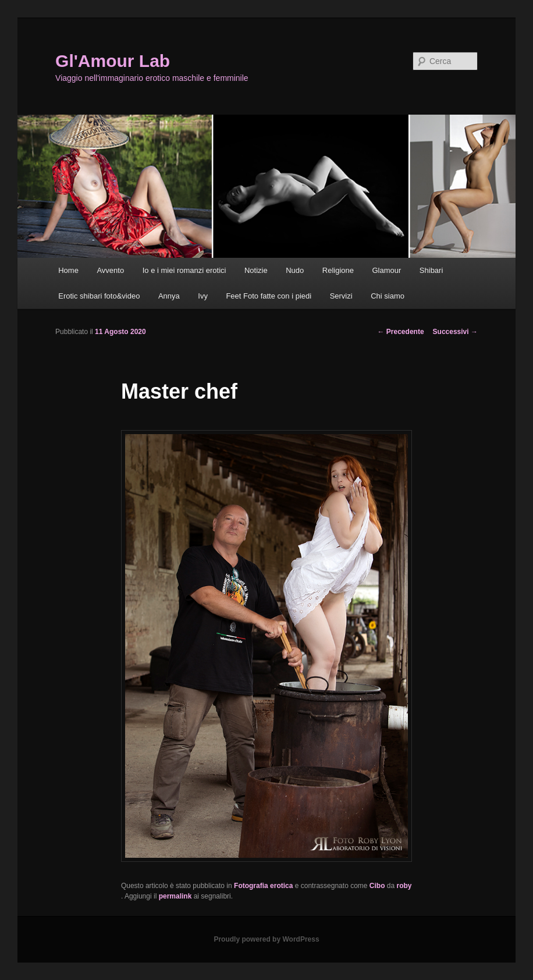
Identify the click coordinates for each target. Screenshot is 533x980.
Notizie (256, 270)
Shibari (431, 270)
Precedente (401, 332)
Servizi (341, 296)
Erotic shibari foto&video (99, 296)
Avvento (110, 270)
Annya (169, 296)
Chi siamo (388, 296)
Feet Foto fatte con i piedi (269, 296)
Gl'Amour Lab (113, 61)
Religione (338, 270)
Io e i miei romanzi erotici (184, 270)
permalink (175, 896)
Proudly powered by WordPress (266, 939)
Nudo (295, 270)
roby (404, 886)
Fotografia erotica (263, 886)
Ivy (203, 296)
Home (68, 270)
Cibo (377, 886)
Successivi (455, 332)
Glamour (386, 270)
